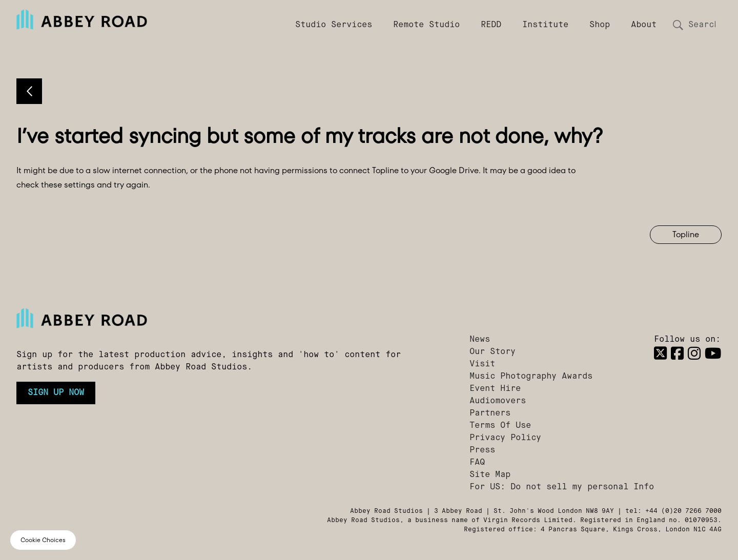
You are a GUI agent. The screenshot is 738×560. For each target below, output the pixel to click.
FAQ (477, 463)
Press (482, 450)
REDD (491, 25)
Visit (482, 364)
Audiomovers (498, 401)
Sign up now (56, 393)
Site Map (490, 475)
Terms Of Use (500, 426)
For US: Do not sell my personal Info (562, 487)
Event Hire (495, 389)
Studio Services (334, 25)
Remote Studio (426, 25)
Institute (545, 25)
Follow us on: (687, 340)
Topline (686, 234)
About (644, 25)
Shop (600, 25)
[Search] (701, 25)
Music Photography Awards (531, 377)
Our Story (493, 352)
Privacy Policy (505, 438)
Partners (490, 413)
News (480, 340)
